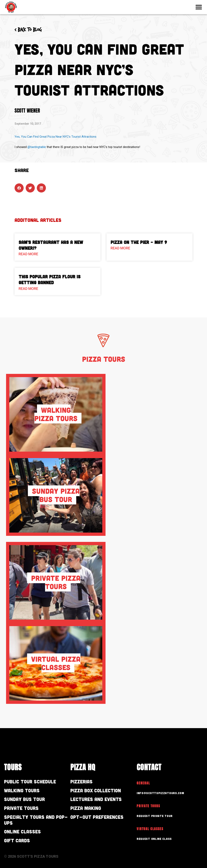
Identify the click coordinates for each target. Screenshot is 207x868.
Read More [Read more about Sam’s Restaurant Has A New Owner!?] (28, 254)
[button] (19, 188)
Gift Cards (17, 840)
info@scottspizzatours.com (160, 793)
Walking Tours (22, 790)
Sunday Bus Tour (24, 799)
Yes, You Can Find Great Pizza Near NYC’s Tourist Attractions (55, 137)
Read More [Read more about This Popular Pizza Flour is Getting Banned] (28, 289)
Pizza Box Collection (96, 790)
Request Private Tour (155, 816)
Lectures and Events (96, 799)
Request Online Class (154, 839)
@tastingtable (37, 147)
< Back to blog (28, 30)
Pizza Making (86, 808)
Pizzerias (81, 781)
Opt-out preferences (97, 817)
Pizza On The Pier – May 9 (139, 242)
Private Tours (21, 808)
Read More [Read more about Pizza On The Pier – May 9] (120, 248)
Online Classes (22, 831)
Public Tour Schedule (30, 781)
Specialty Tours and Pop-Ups (36, 820)
